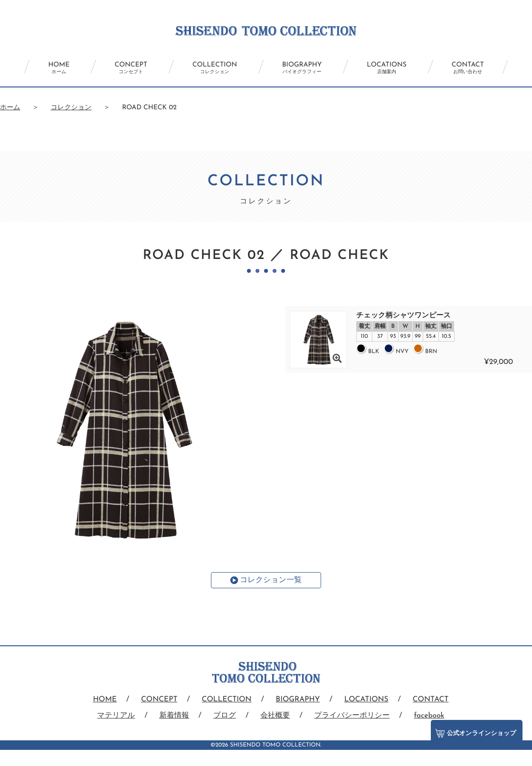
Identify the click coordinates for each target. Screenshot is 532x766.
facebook (432, 716)
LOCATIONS (394, 68)
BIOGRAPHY (304, 68)
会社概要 (275, 716)
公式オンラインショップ (475, 731)
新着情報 (172, 716)
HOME (47, 68)
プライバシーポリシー (353, 716)
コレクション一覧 (271, 580)
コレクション (71, 108)
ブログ (224, 716)
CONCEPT (124, 68)
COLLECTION (212, 68)
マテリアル (114, 716)
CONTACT (480, 68)
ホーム (10, 108)
